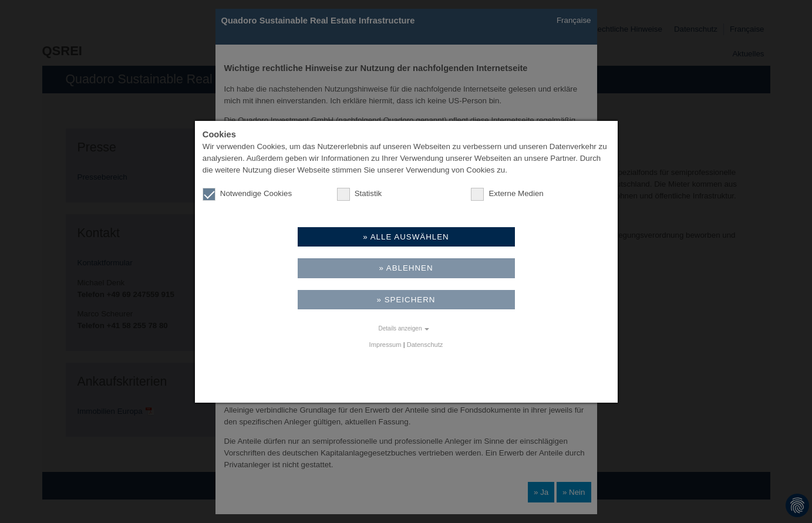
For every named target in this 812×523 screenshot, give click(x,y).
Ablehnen (410, 268)
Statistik (360, 194)
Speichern (410, 300)
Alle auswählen (410, 237)
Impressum (385, 345)
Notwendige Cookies (247, 194)
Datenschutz (425, 345)
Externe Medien (507, 194)
